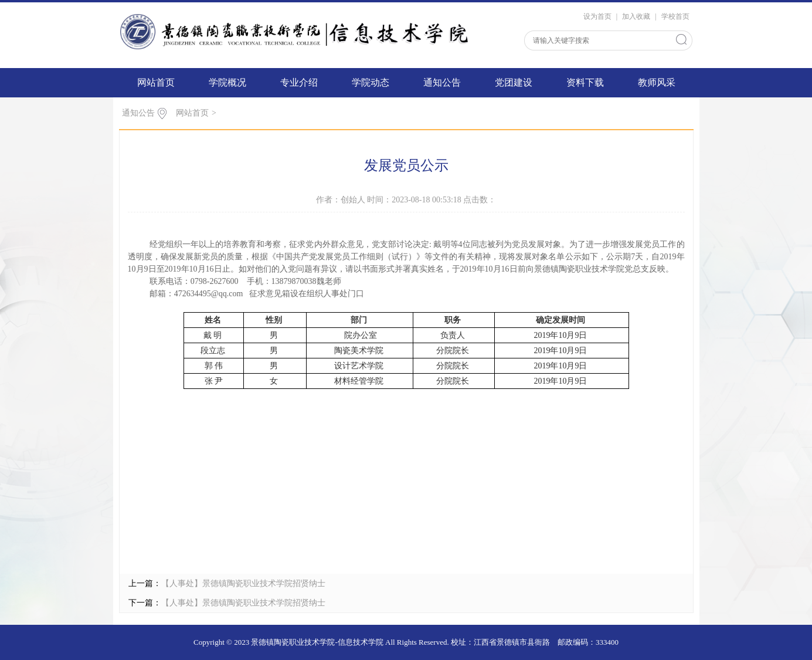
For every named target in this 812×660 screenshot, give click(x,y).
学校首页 (675, 16)
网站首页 (156, 82)
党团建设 (514, 82)
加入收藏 (636, 16)
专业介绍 (299, 82)
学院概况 (227, 82)
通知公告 (442, 82)
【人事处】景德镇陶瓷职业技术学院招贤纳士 (243, 583)
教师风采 (657, 82)
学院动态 (371, 82)
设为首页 (597, 16)
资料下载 (585, 82)
